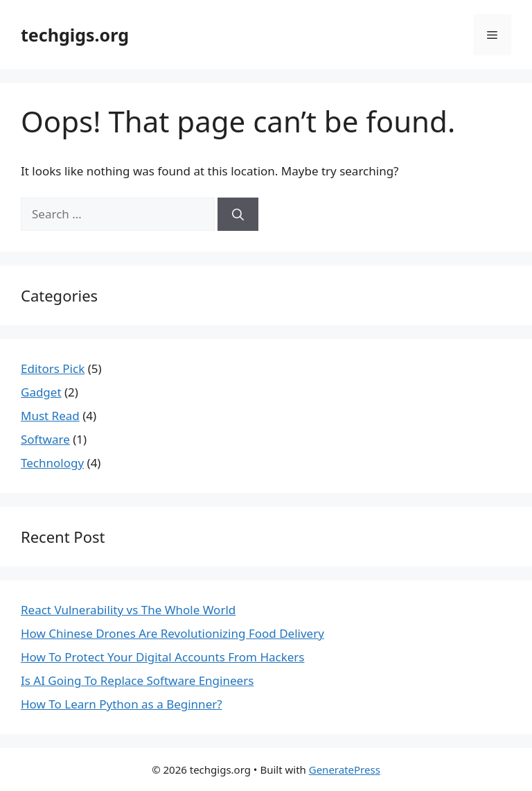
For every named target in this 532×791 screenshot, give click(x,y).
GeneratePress (345, 770)
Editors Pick (53, 368)
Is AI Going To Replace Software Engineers (137, 680)
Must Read (50, 416)
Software (45, 439)
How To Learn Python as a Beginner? (122, 704)
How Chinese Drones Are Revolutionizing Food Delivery (172, 633)
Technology (52, 463)
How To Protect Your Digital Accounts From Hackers (163, 657)
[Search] (238, 214)
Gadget (41, 392)
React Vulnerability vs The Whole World (128, 610)
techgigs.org (75, 35)
